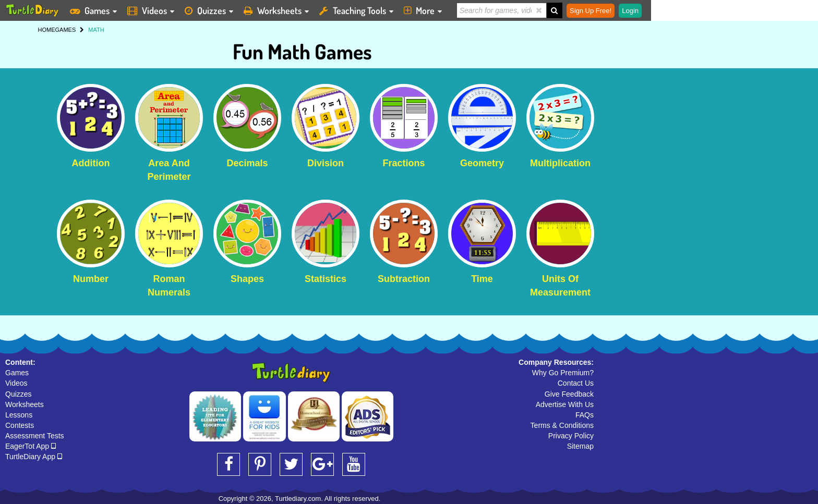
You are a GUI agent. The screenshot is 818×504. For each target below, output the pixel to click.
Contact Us (576, 383)
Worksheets (25, 404)
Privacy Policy (571, 436)
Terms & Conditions (562, 425)
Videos (16, 383)
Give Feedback (569, 394)
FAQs (585, 415)
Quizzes (19, 394)
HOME (47, 30)
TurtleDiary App (34, 457)
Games (17, 373)
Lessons (19, 415)
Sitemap (580, 446)
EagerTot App (31, 446)
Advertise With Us (565, 404)
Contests (20, 425)
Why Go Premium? (563, 373)
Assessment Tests (35, 436)
